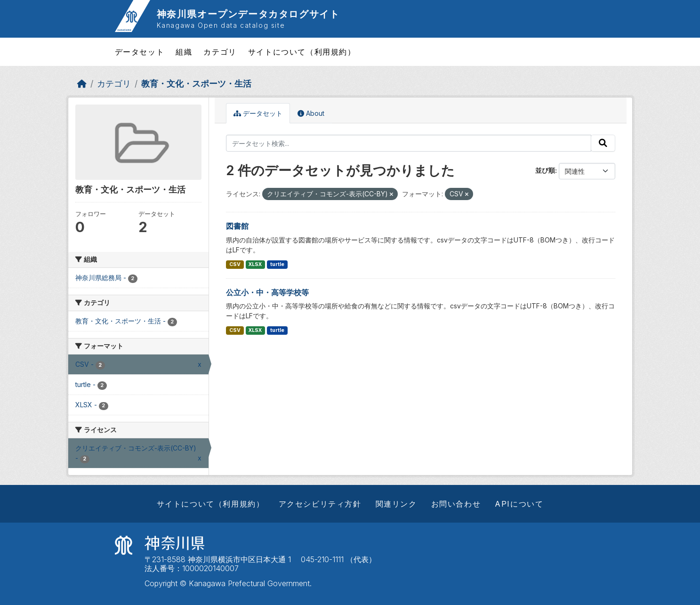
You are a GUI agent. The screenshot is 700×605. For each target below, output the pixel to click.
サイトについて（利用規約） (302, 52)
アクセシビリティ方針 (320, 504)
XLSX (255, 264)
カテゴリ (220, 52)
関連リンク (396, 504)
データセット (140, 52)
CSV (235, 264)
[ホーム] (82, 84)
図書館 (237, 226)
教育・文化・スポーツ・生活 (196, 84)
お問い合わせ (456, 504)
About (311, 113)
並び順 (545, 170)
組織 (184, 52)
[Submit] (603, 143)
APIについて (519, 504)
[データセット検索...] (409, 143)
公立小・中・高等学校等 (267, 292)
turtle (277, 264)
